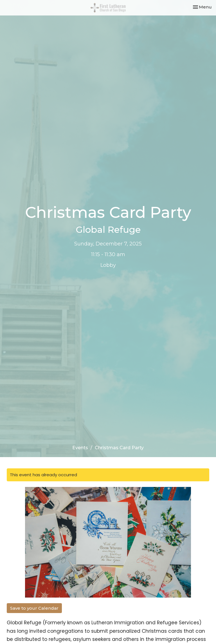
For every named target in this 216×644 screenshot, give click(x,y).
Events (80, 448)
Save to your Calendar (34, 608)
